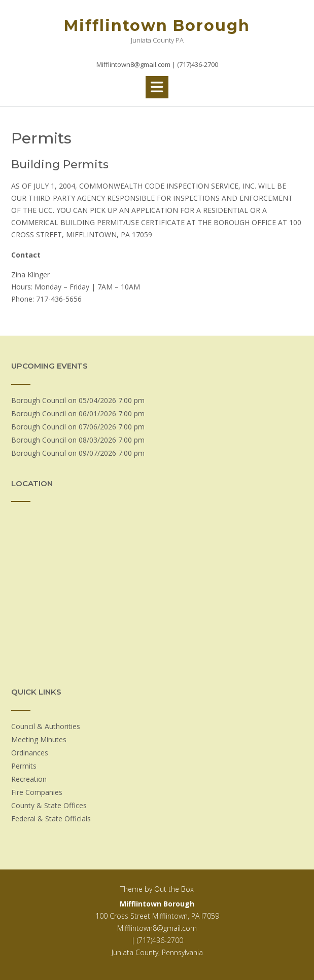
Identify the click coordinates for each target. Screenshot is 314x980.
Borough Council (39, 400)
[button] (157, 87)
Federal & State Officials (51, 819)
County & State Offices (49, 805)
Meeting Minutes (39, 739)
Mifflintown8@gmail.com (157, 928)
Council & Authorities (46, 726)
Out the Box (174, 889)
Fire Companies (37, 792)
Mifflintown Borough (157, 26)
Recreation (29, 779)
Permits (24, 766)
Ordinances (30, 753)
